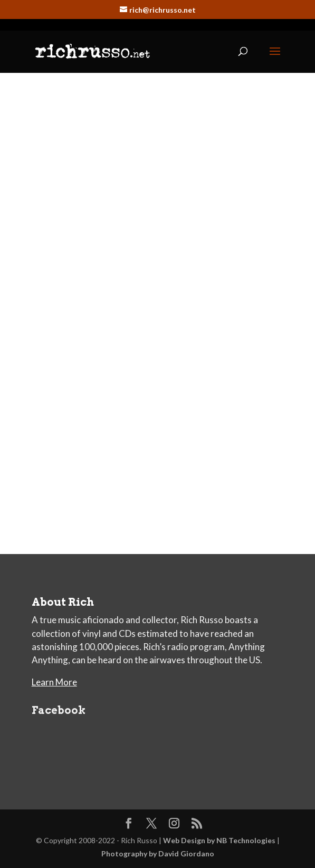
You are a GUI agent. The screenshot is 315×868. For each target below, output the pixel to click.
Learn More (54, 682)
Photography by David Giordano (158, 853)
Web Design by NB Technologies (219, 840)
